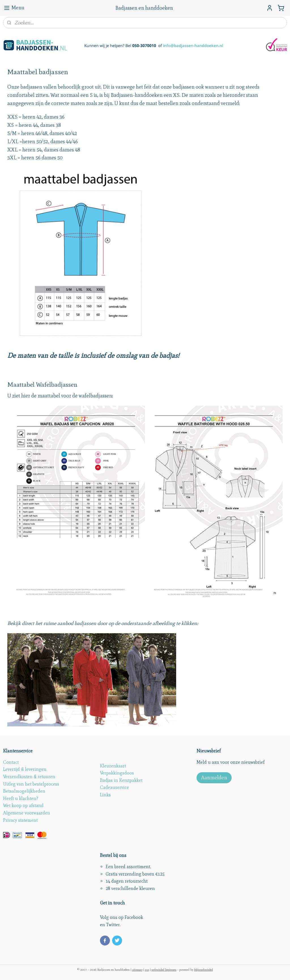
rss (147, 970)
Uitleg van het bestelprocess (31, 784)
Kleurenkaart (113, 766)
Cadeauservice (114, 787)
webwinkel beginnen (164, 970)
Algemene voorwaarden (27, 813)
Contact (11, 762)
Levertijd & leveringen (25, 769)
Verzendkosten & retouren (29, 777)
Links (105, 795)
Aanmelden (214, 778)
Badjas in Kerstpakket (121, 780)
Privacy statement (20, 820)
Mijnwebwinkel (204, 970)
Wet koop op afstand (23, 805)
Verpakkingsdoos (117, 773)
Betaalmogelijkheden (24, 791)
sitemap (137, 970)
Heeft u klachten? (21, 798)
